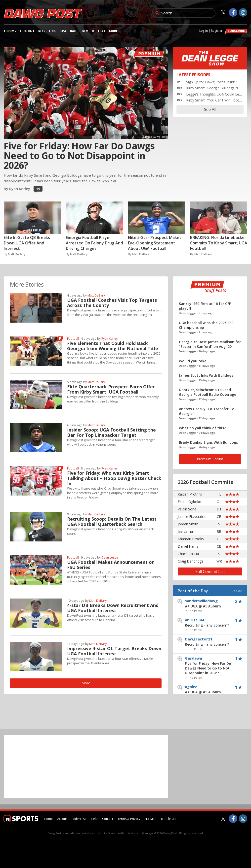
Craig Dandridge (191, 561)
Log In (204, 31)
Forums (10, 31)
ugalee (210, 689)
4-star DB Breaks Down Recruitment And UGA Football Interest (113, 608)
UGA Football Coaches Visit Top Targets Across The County (112, 303)
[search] (188, 13)
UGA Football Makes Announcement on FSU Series (111, 565)
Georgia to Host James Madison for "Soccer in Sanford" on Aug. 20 (210, 344)
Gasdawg (210, 665)
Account (63, 819)
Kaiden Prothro (190, 494)
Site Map (151, 819)
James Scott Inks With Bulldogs (206, 375)
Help (94, 819)
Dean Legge (110, 557)
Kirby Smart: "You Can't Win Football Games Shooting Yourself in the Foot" (214, 100)
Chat (102, 31)
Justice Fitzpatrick (192, 517)
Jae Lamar (186, 531)
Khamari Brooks (191, 539)
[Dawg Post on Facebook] (233, 12)
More (113, 31)
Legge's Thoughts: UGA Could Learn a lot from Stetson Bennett (214, 94)
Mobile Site (169, 819)
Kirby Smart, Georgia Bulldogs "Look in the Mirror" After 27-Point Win (214, 88)
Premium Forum (210, 459)
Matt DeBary (96, 295)
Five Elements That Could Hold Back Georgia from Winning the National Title (113, 346)
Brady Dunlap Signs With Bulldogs (208, 442)
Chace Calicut (188, 554)
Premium (87, 31)
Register (217, 31)
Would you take (193, 361)
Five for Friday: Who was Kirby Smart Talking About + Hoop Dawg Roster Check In (114, 478)
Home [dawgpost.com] (48, 819)
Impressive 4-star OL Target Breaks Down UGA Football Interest (114, 651)
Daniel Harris (188, 546)
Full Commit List (210, 571)
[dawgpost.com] (43, 17)
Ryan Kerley (109, 339)
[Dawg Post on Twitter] (223, 12)
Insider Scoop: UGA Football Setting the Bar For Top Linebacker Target (111, 433)
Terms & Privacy (129, 819)
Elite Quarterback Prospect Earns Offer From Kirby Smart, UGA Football (111, 389)
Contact (108, 819)
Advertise (80, 819)
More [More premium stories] (86, 683)
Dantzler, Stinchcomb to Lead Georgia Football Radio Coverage (208, 392)
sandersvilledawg (210, 603)
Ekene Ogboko (189, 502)
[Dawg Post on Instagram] (243, 12)
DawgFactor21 (210, 642)
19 (38, 189)
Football (27, 31)
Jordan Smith (188, 524)
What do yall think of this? (202, 428)
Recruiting (47, 31)
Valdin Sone (187, 509)
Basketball (68, 31)
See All (210, 109)
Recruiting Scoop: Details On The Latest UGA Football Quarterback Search (112, 522)
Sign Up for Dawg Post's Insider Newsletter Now (214, 82)
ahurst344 (210, 622)
